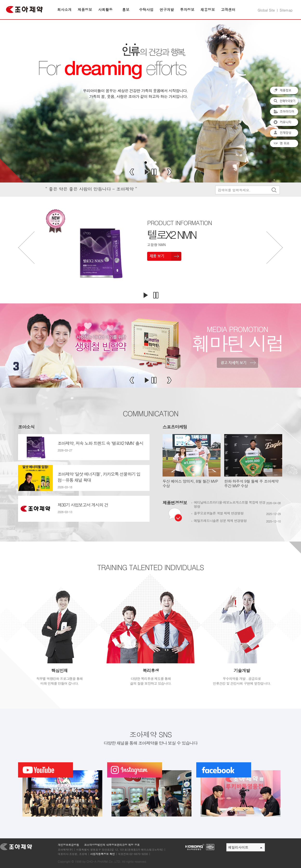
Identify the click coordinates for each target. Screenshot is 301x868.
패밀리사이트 (245, 847)
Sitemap (286, 10)
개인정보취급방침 (68, 845)
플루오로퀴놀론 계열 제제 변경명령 (219, 513)
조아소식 (26, 427)
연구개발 (167, 10)
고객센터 (228, 10)
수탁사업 (146, 10)
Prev (132, 172)
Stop (154, 172)
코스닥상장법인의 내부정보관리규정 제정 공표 (112, 845)
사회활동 (105, 10)
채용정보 (208, 10)
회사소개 (65, 10)
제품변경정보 (175, 503)
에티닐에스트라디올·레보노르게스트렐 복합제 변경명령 (230, 504)
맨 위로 (284, 144)
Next (169, 172)
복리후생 (151, 670)
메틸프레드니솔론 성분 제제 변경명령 (220, 521)
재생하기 (145, 295)
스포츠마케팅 (175, 427)
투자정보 (187, 10)
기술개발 (242, 670)
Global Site (266, 10)
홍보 (126, 10)
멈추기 (156, 295)
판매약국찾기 (284, 101)
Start (147, 172)
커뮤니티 (284, 123)
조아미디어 (284, 112)
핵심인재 (59, 670)
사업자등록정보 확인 (102, 854)
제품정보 (85, 10)
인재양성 (284, 133)
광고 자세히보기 (237, 363)
